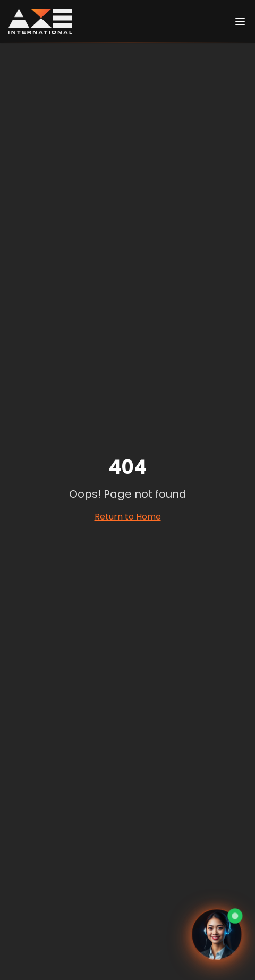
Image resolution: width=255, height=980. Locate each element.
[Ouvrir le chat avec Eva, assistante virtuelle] (217, 935)
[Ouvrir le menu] (240, 21)
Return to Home (128, 517)
